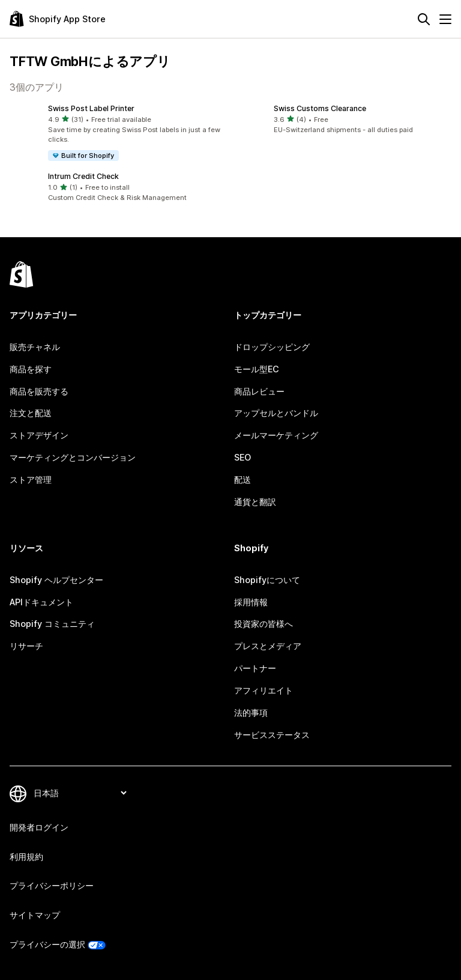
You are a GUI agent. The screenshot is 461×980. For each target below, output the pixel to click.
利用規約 (26, 857)
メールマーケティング (276, 435)
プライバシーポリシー (52, 885)
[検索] (424, 19)
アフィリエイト (264, 690)
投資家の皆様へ (264, 624)
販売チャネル (35, 347)
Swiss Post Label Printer (91, 108)
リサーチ (26, 646)
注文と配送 (31, 413)
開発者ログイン (39, 827)
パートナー (255, 668)
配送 (243, 479)
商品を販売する (39, 391)
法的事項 (251, 712)
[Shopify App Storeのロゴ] (58, 19)
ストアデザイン (39, 435)
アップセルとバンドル (276, 413)
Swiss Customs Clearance (320, 108)
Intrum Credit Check (83, 176)
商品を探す (31, 369)
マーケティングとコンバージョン (73, 457)
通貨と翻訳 (255, 502)
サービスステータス (272, 735)
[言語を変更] (80, 793)
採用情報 (251, 602)
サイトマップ (35, 915)
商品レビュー (259, 391)
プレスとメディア (268, 646)
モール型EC (257, 369)
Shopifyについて (267, 580)
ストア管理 (31, 479)
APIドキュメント (41, 602)
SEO (243, 457)
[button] (118, 133)
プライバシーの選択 (47, 944)
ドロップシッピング (272, 347)
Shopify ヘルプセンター (56, 580)
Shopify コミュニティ (52, 624)
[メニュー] (445, 19)
